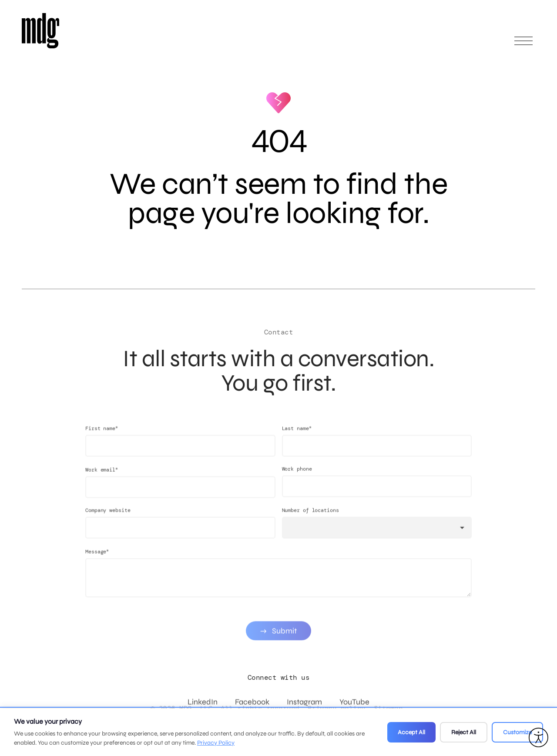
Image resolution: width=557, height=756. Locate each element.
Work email (102, 481)
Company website (108, 521)
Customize (517, 732)
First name (102, 439)
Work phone (297, 480)
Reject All (464, 732)
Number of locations (310, 521)
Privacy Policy (216, 743)
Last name (297, 439)
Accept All (411, 732)
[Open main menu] (523, 45)
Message (97, 562)
